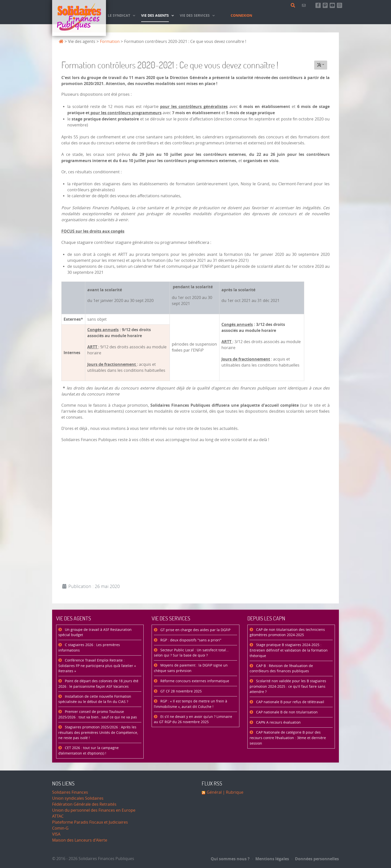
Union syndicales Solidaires (78, 798)
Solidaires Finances (70, 792)
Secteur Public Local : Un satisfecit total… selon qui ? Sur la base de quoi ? (191, 653)
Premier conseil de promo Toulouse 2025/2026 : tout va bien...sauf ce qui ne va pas (98, 715)
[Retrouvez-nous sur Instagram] (340, 5)
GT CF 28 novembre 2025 (181, 691)
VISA (56, 834)
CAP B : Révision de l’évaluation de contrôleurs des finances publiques (281, 669)
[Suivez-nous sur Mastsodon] (325, 5)
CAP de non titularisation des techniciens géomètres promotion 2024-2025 (287, 632)
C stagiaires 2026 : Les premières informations (89, 648)
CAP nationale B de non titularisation (286, 712)
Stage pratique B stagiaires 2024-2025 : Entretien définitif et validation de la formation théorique (289, 650)
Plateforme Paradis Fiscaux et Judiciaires (90, 822)
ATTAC (58, 816)
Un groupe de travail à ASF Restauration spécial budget (95, 632)
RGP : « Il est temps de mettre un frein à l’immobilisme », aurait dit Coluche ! (191, 704)
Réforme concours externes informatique (194, 681)
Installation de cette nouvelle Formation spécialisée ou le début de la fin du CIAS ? (95, 699)
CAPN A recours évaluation (278, 723)
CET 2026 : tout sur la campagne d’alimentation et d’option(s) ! (89, 751)
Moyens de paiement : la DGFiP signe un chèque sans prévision (191, 668)
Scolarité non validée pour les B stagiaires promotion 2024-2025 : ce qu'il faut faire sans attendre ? (288, 686)
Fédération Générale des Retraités (84, 804)
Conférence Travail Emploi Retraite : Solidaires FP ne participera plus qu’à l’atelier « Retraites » (97, 666)
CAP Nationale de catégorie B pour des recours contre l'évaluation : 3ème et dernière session (288, 738)
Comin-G (60, 828)
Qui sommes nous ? (230, 859)
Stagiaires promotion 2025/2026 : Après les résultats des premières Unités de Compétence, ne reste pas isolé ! (98, 733)
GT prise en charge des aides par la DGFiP (195, 630)
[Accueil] (79, 18)
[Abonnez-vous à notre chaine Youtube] (332, 5)
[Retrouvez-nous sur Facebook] (318, 5)
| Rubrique (233, 792)
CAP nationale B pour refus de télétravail (290, 702)
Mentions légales (271, 859)
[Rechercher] (294, 5)
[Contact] (305, 5)
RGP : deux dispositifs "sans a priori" (190, 640)
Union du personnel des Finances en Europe (94, 810)
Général (214, 792)
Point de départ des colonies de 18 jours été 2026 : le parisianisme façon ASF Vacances (98, 684)
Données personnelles (315, 859)
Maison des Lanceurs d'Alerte (80, 840)
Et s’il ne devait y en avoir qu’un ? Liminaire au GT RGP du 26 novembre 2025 (193, 720)
